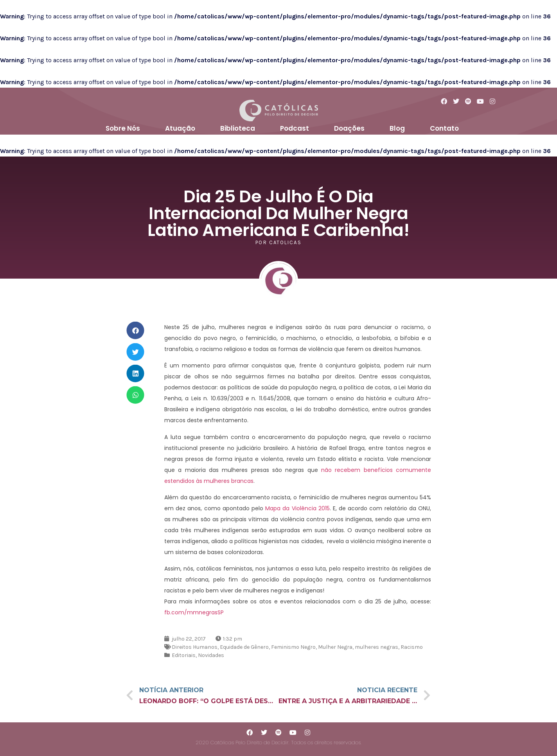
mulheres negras (376, 647)
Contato (444, 128)
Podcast (295, 128)
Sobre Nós (123, 128)
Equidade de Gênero (244, 647)
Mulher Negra (335, 647)
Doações (349, 128)
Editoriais (184, 655)
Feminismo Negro (293, 647)
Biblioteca (238, 128)
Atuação (180, 128)
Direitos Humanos (195, 647)
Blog (397, 128)
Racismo (412, 647)
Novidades (211, 655)
